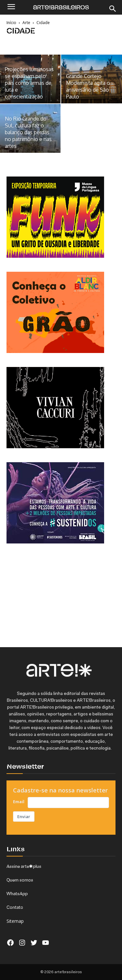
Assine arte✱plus (24, 866)
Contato (15, 907)
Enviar (24, 817)
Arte (26, 23)
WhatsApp (17, 894)
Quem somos (20, 880)
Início (11, 23)
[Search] (113, 9)
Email (19, 802)
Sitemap (15, 921)
